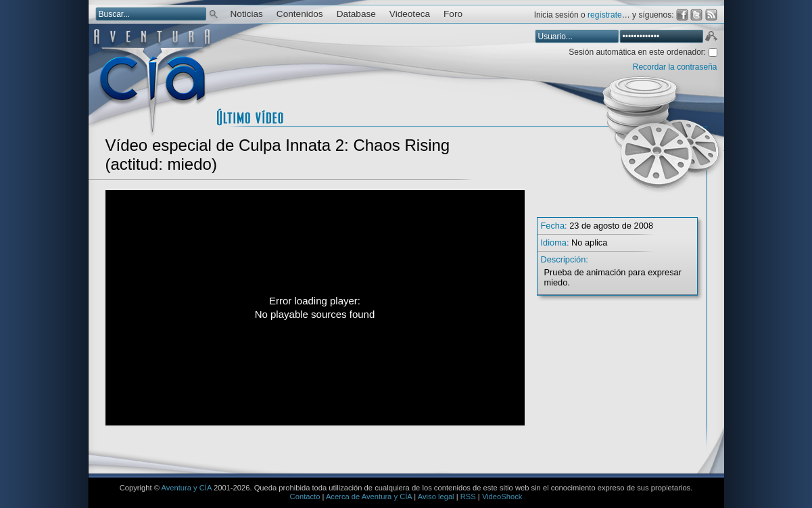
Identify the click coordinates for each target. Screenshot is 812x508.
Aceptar (711, 38)
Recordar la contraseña (675, 67)
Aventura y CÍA (186, 488)
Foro (453, 14)
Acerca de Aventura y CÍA (369, 497)
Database (356, 14)
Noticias (247, 14)
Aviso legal (436, 497)
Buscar (214, 13)
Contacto (305, 497)
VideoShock (502, 497)
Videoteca (410, 14)
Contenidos (300, 14)
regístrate (605, 15)
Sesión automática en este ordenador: (638, 52)
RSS (468, 497)
